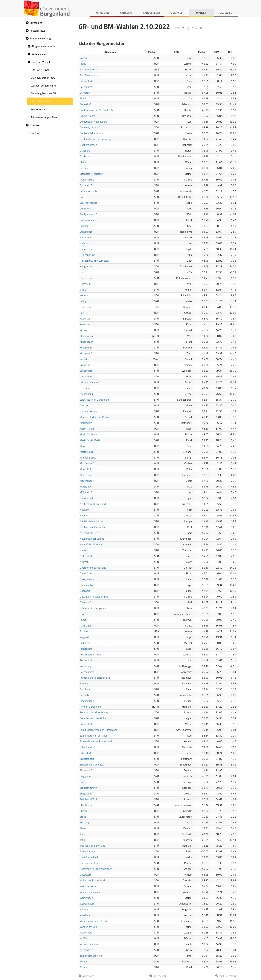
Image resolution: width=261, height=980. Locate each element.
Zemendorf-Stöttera (91, 956)
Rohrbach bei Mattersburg (94, 712)
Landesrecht (152, 13)
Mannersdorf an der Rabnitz (95, 417)
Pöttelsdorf (86, 660)
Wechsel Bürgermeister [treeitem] (44, 85)
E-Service (177, 13)
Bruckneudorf (87, 116)
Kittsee (84, 330)
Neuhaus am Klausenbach (94, 527)
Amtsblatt (127, 13)
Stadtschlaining (88, 788)
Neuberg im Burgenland (93, 504)
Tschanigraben (88, 851)
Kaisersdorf (86, 318)
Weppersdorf (87, 903)
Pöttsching (86, 666)
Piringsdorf (86, 649)
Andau (83, 58)
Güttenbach (86, 232)
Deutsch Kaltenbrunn (91, 133)
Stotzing (84, 822)
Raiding (84, 683)
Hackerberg (86, 237)
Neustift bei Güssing (91, 544)
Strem (83, 828)
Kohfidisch (85, 359)
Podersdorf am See (90, 654)
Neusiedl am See (89, 533)
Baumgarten (87, 87)
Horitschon (86, 278)
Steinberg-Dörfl (88, 799)
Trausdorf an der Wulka (92, 846)
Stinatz (84, 811)
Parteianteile (39, 54)
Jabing (83, 301)
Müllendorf (86, 492)
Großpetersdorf (88, 214)
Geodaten (226, 13)
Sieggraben (86, 776)
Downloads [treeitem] (35, 133)
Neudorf (84, 515)
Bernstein (85, 93)
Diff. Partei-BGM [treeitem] (40, 70)
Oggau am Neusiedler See (94, 597)
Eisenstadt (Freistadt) (91, 174)
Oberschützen (87, 585)
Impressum (86, 976)
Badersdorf (86, 81)
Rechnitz (84, 695)
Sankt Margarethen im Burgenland (99, 730)
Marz (83, 446)
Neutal (83, 550)
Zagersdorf (86, 950)
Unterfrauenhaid (89, 857)
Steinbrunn (86, 805)
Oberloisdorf (87, 573)
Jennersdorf (86, 307)
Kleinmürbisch (87, 336)
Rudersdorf (86, 724)
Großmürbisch (87, 208)
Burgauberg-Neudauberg (93, 122)
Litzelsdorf (86, 388)
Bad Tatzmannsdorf (90, 75)
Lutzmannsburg (88, 411)
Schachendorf (87, 747)
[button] (27, 23)
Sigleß (83, 782)
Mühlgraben (86, 486)
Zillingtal (84, 961)
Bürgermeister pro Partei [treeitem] (45, 117)
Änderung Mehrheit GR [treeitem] (43, 93)
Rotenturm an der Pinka (93, 718)
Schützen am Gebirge (91, 764)
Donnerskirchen (88, 145)
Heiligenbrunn (87, 255)
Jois (82, 313)
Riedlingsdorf (87, 701)
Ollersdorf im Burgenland (93, 608)
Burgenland (36, 23)
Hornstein (85, 284)
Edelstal (84, 168)
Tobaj (83, 840)
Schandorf (85, 753)
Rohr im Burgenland (91, 707)
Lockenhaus (86, 394)
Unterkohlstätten (89, 863)
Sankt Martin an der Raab (94, 736)
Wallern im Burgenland (92, 880)
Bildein (83, 98)
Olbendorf (85, 602)
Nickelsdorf (86, 556)
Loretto (84, 405)
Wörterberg (86, 932)
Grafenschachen (89, 203)
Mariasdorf (86, 423)
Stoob (83, 817)
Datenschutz (158, 976)
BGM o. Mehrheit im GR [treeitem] (44, 78)
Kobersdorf (86, 347)
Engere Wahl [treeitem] (38, 109)
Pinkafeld (85, 643)
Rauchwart (86, 689)
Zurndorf (84, 967)
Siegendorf (86, 770)
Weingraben (86, 898)
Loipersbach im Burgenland (95, 400)
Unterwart (85, 875)
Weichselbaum (88, 886)
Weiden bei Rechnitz (91, 892)
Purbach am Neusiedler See (95, 678)
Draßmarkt (86, 156)
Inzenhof (84, 295)
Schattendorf (87, 759)
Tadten (83, 834)
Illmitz (83, 290)
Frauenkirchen (88, 179)
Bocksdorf (85, 104)
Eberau (84, 162)
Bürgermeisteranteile (43, 46)
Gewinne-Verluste (42, 62)
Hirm (82, 272)
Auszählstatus (38, 31)
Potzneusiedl (87, 672)
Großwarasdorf (88, 220)
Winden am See (88, 927)
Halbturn (85, 243)
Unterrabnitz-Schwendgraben (96, 869)
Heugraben (86, 266)
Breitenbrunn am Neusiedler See (97, 110)
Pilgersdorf (86, 637)
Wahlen (201, 13)
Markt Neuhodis (88, 434)
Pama (83, 620)
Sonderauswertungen (42, 38)
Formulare (102, 13)
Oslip (82, 614)
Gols (82, 197)
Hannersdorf (87, 249)
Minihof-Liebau (88, 457)
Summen (35, 125)
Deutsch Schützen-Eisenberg (96, 139)
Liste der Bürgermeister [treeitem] (44, 101)
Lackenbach (86, 371)
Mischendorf (87, 463)
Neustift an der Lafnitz (92, 539)
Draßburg (85, 151)
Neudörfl (84, 510)
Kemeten (85, 324)
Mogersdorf (86, 475)
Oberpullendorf (88, 579)
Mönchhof (85, 469)
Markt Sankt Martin (90, 440)
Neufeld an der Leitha (91, 521)
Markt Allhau (87, 429)
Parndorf (85, 631)
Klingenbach (86, 342)
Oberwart (85, 591)
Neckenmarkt (87, 498)
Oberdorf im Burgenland (93, 568)
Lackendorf (86, 376)
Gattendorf (86, 185)
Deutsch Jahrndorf (90, 127)
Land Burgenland (226, 976)
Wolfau (84, 938)
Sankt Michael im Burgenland (96, 741)
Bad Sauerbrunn (89, 69)
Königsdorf (86, 353)
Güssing (84, 226)
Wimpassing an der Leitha (94, 921)
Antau (83, 64)
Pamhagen (86, 625)
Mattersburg (87, 452)
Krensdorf (85, 365)
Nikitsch (84, 562)
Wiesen (84, 909)
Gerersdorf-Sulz (88, 191)
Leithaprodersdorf (90, 382)
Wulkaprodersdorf (90, 944)
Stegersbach (87, 793)
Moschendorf (87, 481)
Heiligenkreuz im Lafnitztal (94, 261)
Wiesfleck (85, 915)
